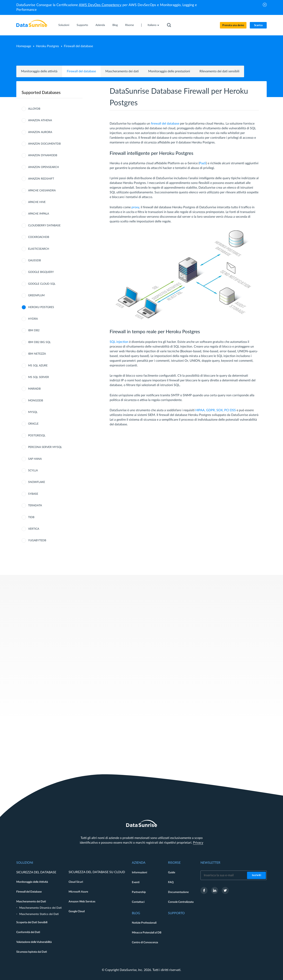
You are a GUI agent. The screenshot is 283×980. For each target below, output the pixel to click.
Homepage (24, 46)
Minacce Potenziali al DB (147, 933)
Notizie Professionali (144, 923)
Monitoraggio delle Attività (32, 882)
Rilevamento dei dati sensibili (219, 71)
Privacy (198, 843)
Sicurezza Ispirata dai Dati (32, 952)
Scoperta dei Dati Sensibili (32, 922)
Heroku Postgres (47, 46)
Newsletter (210, 863)
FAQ (171, 882)
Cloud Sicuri (76, 882)
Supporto (82, 25)
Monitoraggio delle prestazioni (169, 71)
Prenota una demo (233, 25)
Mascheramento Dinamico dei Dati (40, 908)
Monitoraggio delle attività (39, 71)
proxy (135, 207)
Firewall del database (81, 71)
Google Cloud (77, 911)
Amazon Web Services (82, 902)
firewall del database (165, 124)
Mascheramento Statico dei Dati (39, 914)
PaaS (203, 163)
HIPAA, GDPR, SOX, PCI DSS (216, 410)
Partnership (139, 892)
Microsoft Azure (78, 892)
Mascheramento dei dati (122, 71)
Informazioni (139, 873)
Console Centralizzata (181, 902)
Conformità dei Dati (28, 932)
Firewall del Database (29, 892)
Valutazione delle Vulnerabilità (34, 942)
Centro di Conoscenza (145, 942)
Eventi (136, 882)
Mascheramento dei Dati (31, 902)
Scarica (258, 25)
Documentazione (178, 892)
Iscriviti (257, 875)
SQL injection (119, 342)
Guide (172, 873)
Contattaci (138, 902)
